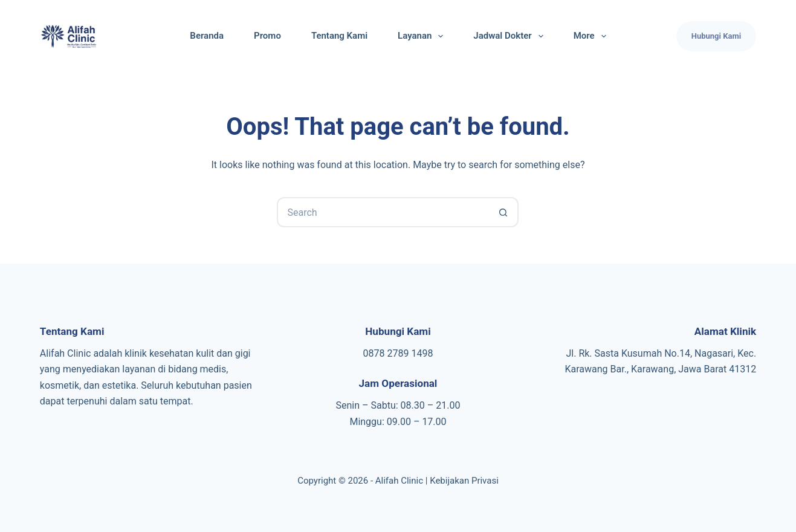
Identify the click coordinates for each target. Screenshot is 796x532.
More (592, 36)
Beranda (207, 36)
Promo (267, 36)
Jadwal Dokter (510, 36)
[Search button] (503, 212)
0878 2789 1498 (398, 353)
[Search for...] (383, 212)
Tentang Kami (339, 36)
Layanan (423, 36)
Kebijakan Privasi (464, 481)
